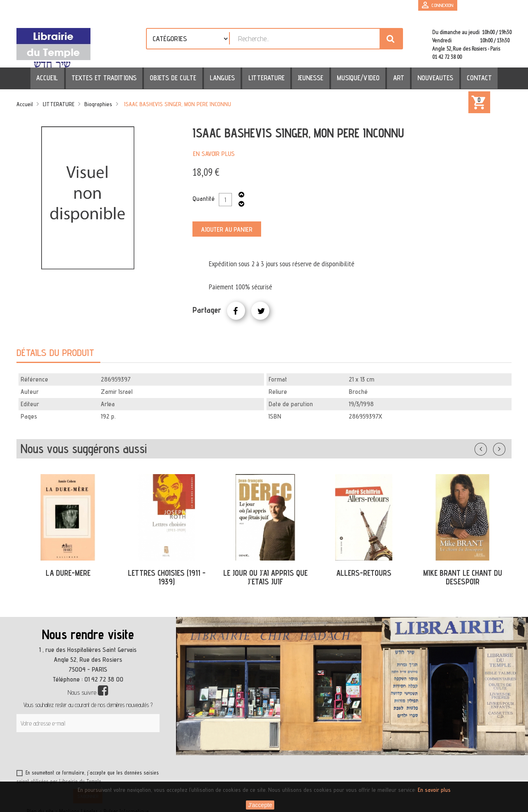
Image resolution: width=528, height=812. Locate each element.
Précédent (489, 447)
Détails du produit (55, 352)
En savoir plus (214, 154)
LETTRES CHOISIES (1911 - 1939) (167, 577)
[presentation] (95, 752)
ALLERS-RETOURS (364, 573)
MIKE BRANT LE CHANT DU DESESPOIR (463, 577)
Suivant (505, 447)
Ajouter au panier (227, 229)
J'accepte (260, 805)
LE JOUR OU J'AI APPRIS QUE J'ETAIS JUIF (265, 577)
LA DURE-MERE (68, 573)
